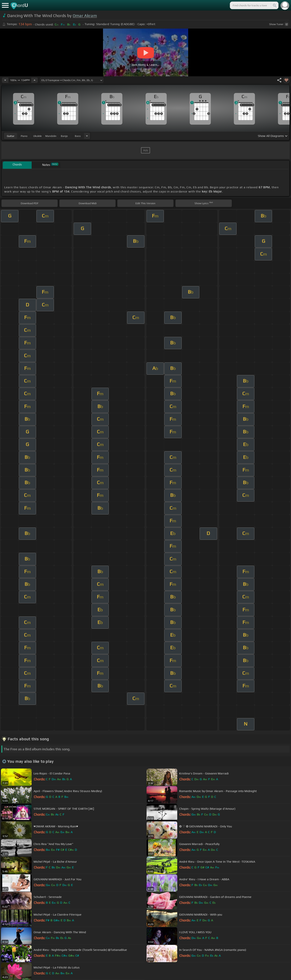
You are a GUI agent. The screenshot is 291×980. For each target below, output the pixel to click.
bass (78, 136)
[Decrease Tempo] (5, 80)
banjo (64, 136)
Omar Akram (85, 16)
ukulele (37, 136)
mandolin (51, 136)
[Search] (274, 5)
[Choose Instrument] (87, 136)
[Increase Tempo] (35, 80)
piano (24, 136)
